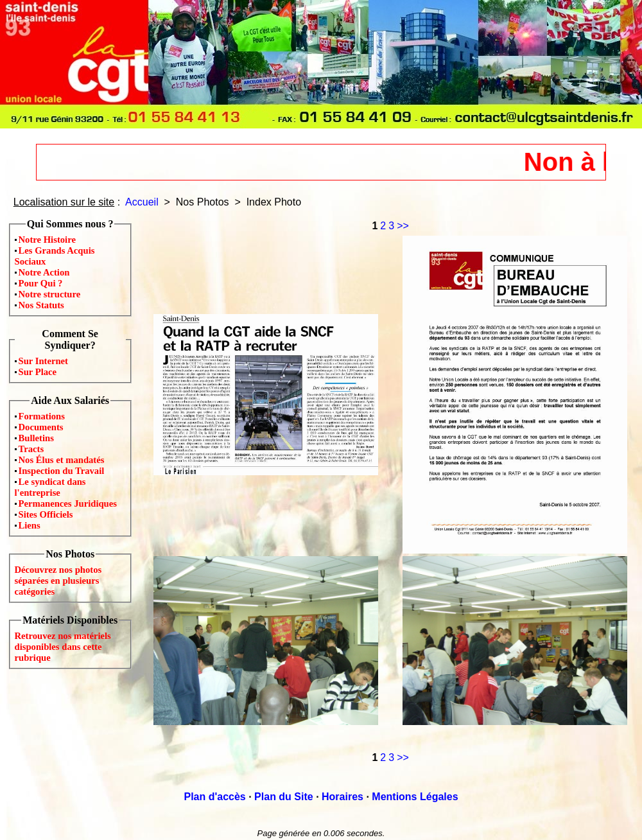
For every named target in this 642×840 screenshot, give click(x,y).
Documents (41, 427)
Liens (30, 525)
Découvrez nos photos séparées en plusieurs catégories (58, 581)
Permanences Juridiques (68, 503)
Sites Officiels (46, 514)
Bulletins (36, 438)
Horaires (343, 797)
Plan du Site (284, 797)
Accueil (142, 202)
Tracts (31, 449)
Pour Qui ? (41, 283)
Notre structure (50, 294)
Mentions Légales (415, 797)
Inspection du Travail (62, 471)
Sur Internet (44, 361)
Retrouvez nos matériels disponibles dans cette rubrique (63, 647)
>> (403, 226)
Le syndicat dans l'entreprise (50, 487)
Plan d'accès (214, 797)
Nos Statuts (41, 305)
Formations (42, 416)
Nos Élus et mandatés (62, 460)
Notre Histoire (47, 240)
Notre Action (44, 272)
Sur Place (38, 372)
